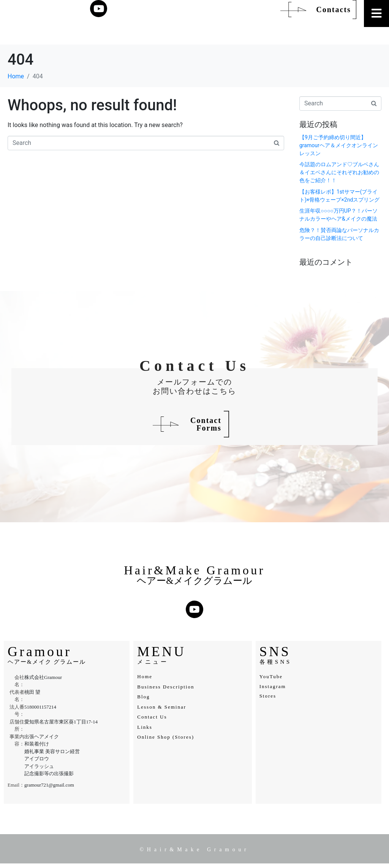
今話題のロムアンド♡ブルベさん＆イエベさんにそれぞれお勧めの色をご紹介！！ (339, 172)
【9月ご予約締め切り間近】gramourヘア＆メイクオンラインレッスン (339, 145)
